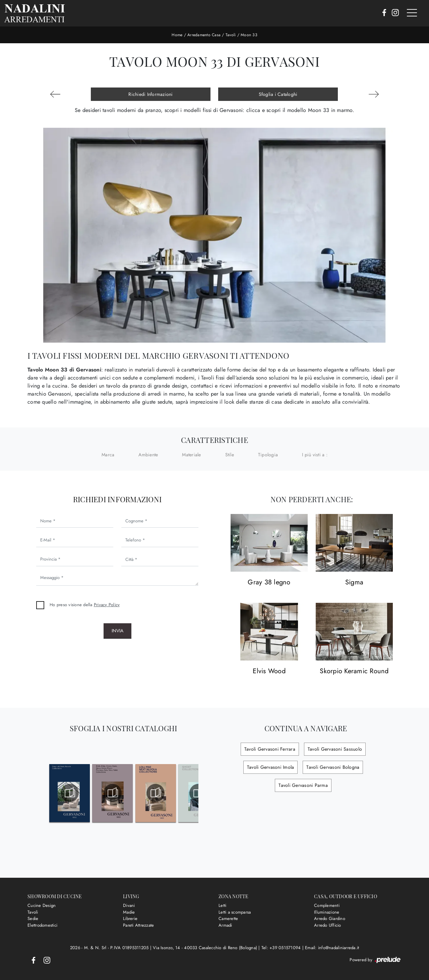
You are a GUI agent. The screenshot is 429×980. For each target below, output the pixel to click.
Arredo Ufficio (328, 925)
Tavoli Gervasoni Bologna (333, 767)
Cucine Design (42, 905)
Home (177, 35)
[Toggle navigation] (412, 13)
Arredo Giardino (330, 918)
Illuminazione (327, 912)
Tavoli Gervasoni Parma (303, 785)
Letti (222, 905)
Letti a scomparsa (235, 912)
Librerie (130, 918)
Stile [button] (230, 455)
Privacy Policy (107, 605)
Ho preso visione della (85, 605)
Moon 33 (249, 35)
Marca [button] (108, 455)
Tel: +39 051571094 (282, 948)
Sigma (354, 583)
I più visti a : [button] (315, 455)
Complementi (327, 905)
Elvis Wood (269, 671)
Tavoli (231, 35)
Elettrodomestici (42, 925)
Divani (129, 905)
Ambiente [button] (148, 455)
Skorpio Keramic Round (354, 671)
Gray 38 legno (269, 583)
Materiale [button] (191, 455)
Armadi (225, 925)
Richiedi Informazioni (150, 94)
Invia (117, 631)
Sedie (33, 918)
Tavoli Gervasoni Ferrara (270, 749)
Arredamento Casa (204, 35)
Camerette (228, 918)
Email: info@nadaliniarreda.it (332, 948)
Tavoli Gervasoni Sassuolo (335, 749)
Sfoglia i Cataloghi (278, 94)
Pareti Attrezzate (138, 925)
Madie (129, 912)
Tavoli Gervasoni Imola (271, 767)
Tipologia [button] (268, 455)
